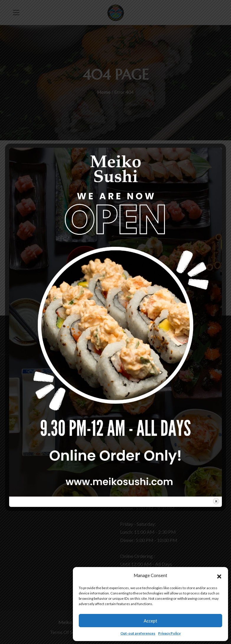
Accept (150, 621)
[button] (219, 576)
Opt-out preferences (138, 633)
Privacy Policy (169, 633)
